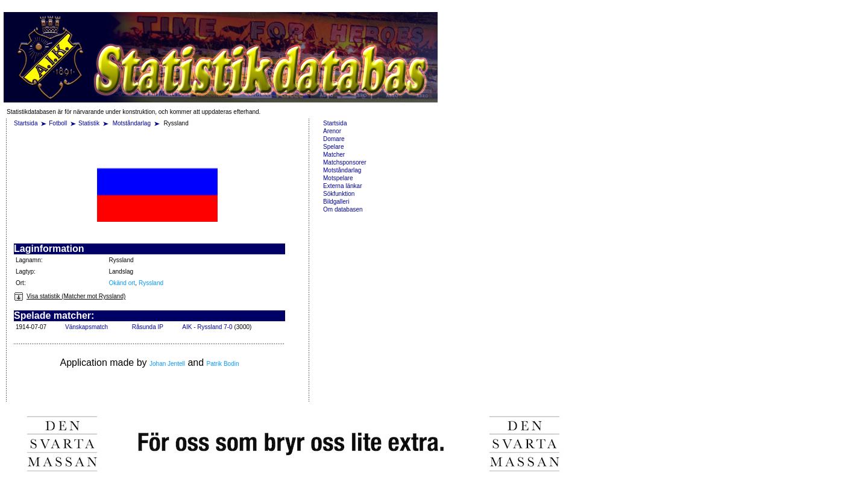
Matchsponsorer (345, 162)
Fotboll (58, 123)
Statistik (89, 123)
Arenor (332, 131)
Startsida (26, 123)
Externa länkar (342, 186)
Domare (334, 139)
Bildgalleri (336, 202)
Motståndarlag (133, 123)
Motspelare (338, 178)
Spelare (333, 147)
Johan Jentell (167, 364)
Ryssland (151, 283)
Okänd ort (122, 283)
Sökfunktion (339, 194)
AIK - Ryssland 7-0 (207, 327)
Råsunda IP (148, 327)
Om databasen (343, 209)
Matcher (334, 155)
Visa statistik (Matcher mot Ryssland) (70, 296)
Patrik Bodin (223, 364)
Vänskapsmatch (86, 327)
